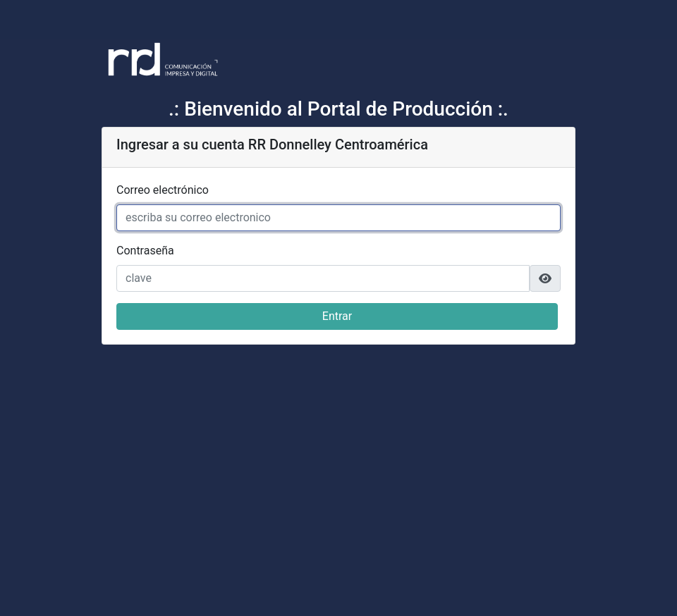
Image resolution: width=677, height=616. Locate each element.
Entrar (337, 316)
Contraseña (145, 251)
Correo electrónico (163, 190)
